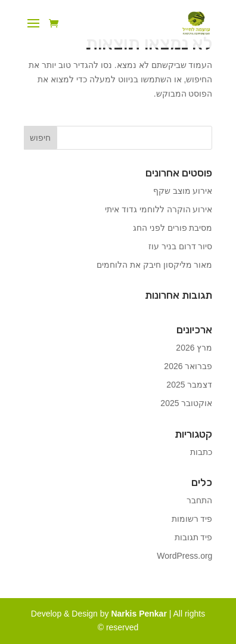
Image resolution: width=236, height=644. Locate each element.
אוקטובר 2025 (186, 403)
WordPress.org (184, 556)
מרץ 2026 (194, 348)
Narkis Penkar (140, 614)
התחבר (199, 500)
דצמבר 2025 (189, 385)
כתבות (201, 452)
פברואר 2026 (188, 366)
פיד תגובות (194, 537)
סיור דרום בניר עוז (181, 246)
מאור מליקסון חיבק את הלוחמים (155, 265)
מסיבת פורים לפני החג (173, 228)
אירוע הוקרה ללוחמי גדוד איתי (159, 209)
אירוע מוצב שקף (183, 191)
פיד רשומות (192, 519)
